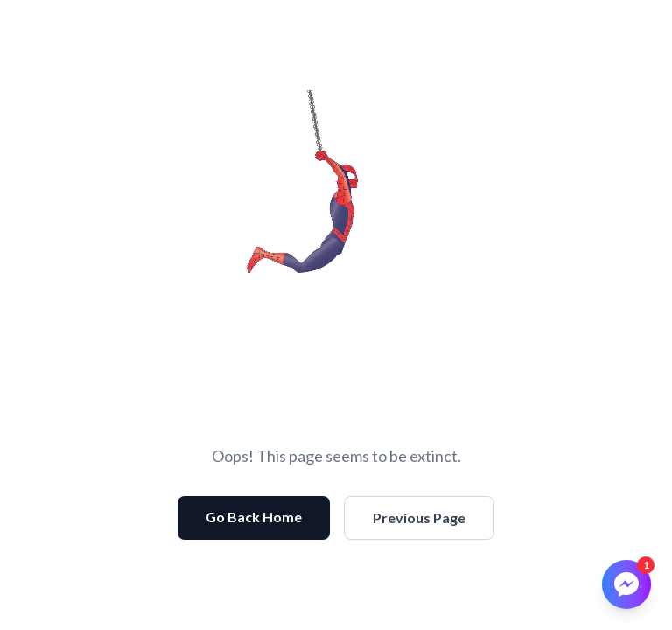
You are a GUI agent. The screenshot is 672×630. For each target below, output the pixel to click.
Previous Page (419, 518)
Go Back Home (254, 517)
